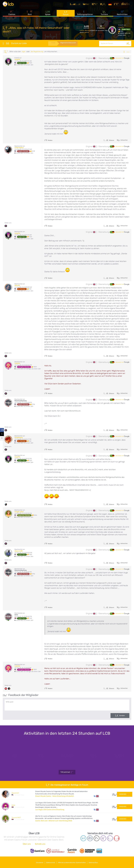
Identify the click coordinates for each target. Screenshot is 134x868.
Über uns (27, 844)
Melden (48, 140)
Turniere (104, 15)
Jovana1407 (16, 818)
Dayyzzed (15, 793)
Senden (122, 716)
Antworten (124, 140)
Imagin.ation (19, 512)
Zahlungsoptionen (85, 15)
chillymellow (19, 148)
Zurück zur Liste (15, 43)
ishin (16, 615)
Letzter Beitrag (85, 30)
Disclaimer (38, 862)
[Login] (127, 5)
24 (114, 806)
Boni (30, 15)
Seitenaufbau (95, 862)
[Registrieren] (118, 5)
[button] (96, 796)
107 (114, 819)
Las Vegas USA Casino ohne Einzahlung (50, 810)
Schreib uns (40, 844)
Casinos (12, 15)
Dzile (13, 805)
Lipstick (86, 32)
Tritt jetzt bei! (67, 772)
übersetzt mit (122, 58)
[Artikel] (77, 5)
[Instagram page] (110, 838)
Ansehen (125, 794)
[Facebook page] (90, 838)
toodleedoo (19, 438)
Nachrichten (122, 15)
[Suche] (128, 44)
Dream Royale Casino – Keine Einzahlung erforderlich (55, 796)
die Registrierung (37, 52)
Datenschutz (50, 862)
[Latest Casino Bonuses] (10, 5)
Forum (66, 15)
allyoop (17, 285)
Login (24, 52)
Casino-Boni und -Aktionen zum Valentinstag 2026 (54, 821)
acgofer (121, 27)
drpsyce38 (18, 551)
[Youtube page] (117, 838)
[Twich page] (103, 838)
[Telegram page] (83, 838)
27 (114, 794)
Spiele (48, 15)
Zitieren (109, 140)
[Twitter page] (97, 838)
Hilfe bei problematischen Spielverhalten (73, 862)
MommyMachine (21, 401)
